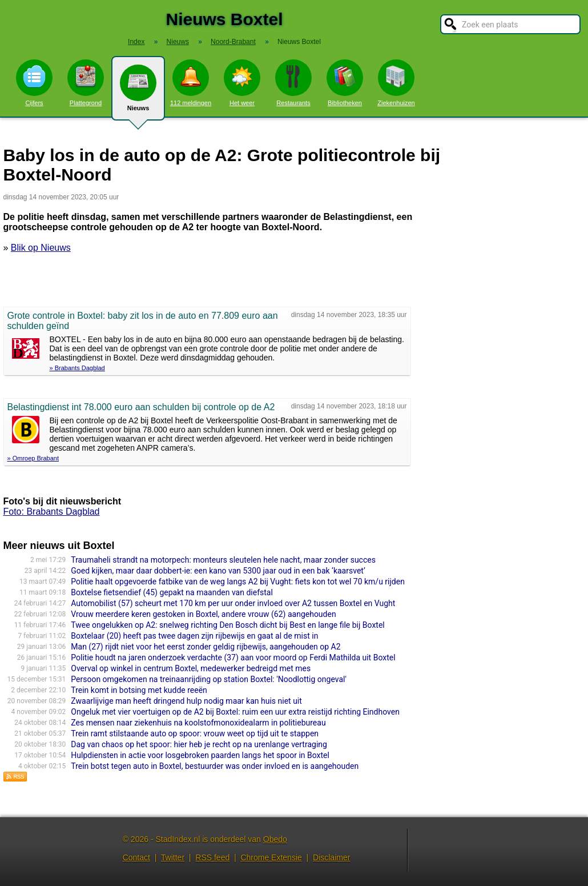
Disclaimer (331, 857)
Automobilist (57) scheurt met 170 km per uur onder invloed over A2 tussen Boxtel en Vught (233, 603)
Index (136, 42)
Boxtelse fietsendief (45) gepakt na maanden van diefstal (172, 592)
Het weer (242, 83)
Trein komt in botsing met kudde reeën (139, 690)
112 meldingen (191, 83)
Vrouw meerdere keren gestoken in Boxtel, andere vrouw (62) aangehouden (203, 614)
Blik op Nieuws (41, 248)
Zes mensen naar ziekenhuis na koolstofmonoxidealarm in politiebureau (198, 723)
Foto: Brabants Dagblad (52, 512)
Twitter (173, 857)
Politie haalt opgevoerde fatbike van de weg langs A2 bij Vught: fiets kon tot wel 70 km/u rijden (238, 582)
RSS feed (212, 857)
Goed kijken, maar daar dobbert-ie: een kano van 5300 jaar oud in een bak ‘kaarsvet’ (218, 571)
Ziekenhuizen (396, 83)
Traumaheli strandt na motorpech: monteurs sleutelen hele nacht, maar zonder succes (223, 560)
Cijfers (34, 83)
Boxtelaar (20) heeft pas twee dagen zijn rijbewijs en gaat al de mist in (194, 636)
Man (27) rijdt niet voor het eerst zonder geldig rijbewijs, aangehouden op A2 (206, 647)
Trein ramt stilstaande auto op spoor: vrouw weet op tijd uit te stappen (195, 733)
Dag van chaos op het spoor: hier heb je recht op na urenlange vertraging (199, 744)
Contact (136, 857)
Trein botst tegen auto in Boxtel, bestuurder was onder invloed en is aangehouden (215, 766)
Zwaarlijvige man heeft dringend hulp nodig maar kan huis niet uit (186, 701)
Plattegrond (86, 83)
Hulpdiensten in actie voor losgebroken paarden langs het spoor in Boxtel (200, 755)
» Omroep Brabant (33, 458)
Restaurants (293, 83)
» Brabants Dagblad (77, 368)
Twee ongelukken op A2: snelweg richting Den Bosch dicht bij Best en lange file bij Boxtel (227, 625)
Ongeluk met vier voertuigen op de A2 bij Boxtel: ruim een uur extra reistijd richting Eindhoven (235, 712)
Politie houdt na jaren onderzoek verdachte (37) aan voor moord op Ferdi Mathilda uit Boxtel (233, 658)
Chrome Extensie (271, 857)
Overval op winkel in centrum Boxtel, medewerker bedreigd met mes (191, 668)
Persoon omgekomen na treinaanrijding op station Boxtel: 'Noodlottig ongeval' (209, 679)
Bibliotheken (345, 83)
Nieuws (138, 93)
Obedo (275, 839)
